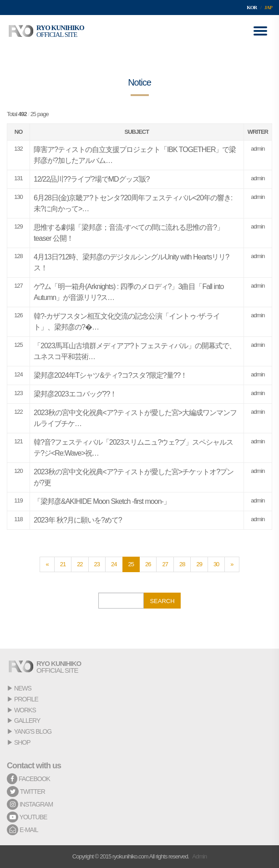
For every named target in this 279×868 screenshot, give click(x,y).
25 (131, 564)
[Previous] (47, 564)
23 (97, 564)
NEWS (23, 688)
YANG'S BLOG (33, 731)
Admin (199, 856)
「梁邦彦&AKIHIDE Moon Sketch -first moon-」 (102, 501)
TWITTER (26, 792)
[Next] (232, 564)
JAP (268, 7)
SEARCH (162, 601)
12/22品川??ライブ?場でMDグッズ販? (92, 179)
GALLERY (27, 721)
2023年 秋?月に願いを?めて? (78, 520)
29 (199, 564)
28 (182, 564)
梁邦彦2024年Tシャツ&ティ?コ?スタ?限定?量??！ (110, 375)
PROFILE (26, 699)
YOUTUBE (27, 817)
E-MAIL (23, 830)
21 (63, 564)
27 (165, 564)
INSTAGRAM (30, 804)
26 (148, 564)
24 (114, 564)
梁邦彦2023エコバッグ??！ (75, 394)
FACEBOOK (28, 779)
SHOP (22, 742)
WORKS (25, 710)
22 (80, 564)
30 (216, 564)
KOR (252, 7)
